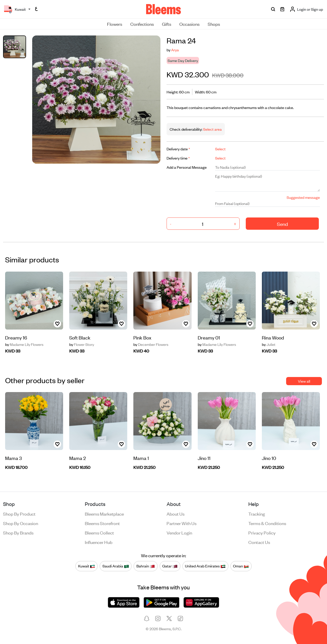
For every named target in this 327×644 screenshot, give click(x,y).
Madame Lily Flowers (24, 344)
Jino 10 (269, 458)
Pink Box (142, 337)
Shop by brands (18, 532)
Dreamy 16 (16, 337)
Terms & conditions (267, 523)
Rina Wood (273, 337)
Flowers (115, 24)
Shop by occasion (21, 523)
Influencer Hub (99, 542)
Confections (142, 24)
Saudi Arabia (116, 566)
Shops (214, 24)
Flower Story (82, 344)
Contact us (259, 542)
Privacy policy (262, 532)
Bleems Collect (99, 532)
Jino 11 (204, 458)
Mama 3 (13, 458)
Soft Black (80, 337)
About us (176, 514)
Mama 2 (78, 458)
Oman (241, 566)
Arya (175, 50)
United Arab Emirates (205, 566)
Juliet (269, 344)
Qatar (170, 566)
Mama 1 (141, 458)
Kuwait (87, 566)
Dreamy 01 (209, 337)
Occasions (189, 24)
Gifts (167, 24)
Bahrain (146, 566)
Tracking (257, 514)
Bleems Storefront (102, 523)
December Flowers (151, 344)
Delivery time (178, 158)
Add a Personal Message (187, 167)
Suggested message (303, 197)
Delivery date (178, 149)
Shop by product (19, 514)
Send (282, 224)
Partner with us (182, 523)
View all (304, 381)
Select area (212, 129)
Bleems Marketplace (104, 514)
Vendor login (179, 532)
